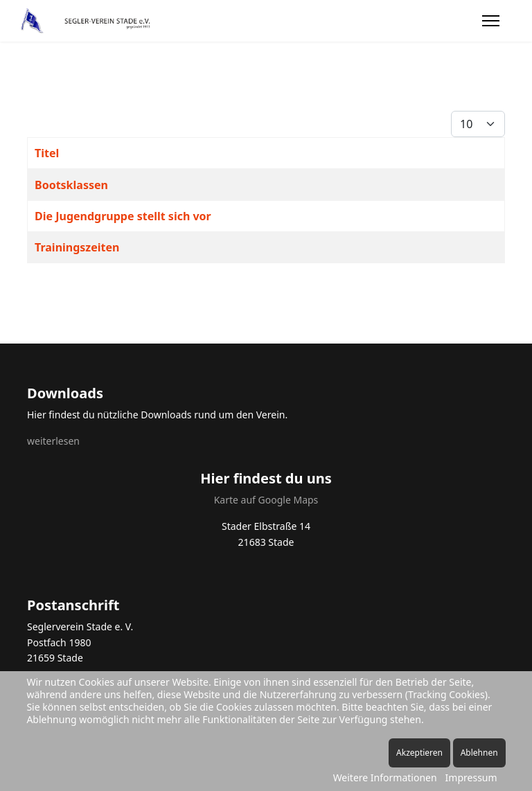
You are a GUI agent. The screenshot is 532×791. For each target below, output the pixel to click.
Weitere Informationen (385, 777)
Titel (47, 153)
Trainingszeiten (77, 247)
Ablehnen (479, 753)
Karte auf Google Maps (266, 500)
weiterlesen (53, 441)
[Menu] (491, 21)
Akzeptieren (419, 753)
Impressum (471, 777)
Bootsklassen (71, 185)
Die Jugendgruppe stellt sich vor (123, 216)
